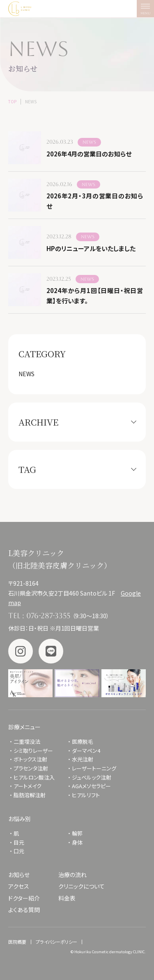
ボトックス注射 (30, 759)
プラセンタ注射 (31, 768)
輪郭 (77, 833)
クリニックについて (82, 886)
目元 (19, 842)
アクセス (19, 886)
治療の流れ (72, 875)
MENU (147, 11)
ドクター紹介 (24, 898)
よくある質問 (24, 910)
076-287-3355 (48, 616)
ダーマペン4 (86, 751)
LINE (51, 651)
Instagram (21, 651)
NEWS (26, 374)
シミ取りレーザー (36, 751)
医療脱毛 (83, 741)
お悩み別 (20, 819)
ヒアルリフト (86, 795)
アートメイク (28, 786)
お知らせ (19, 875)
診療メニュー (24, 727)
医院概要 (17, 942)
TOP (12, 101)
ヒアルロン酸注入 (34, 777)
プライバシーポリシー (56, 942)
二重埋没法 (27, 741)
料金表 (67, 898)
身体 (77, 842)
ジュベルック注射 (92, 777)
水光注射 (83, 759)
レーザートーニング (94, 768)
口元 (19, 851)
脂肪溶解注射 (30, 795)
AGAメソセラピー (91, 786)
